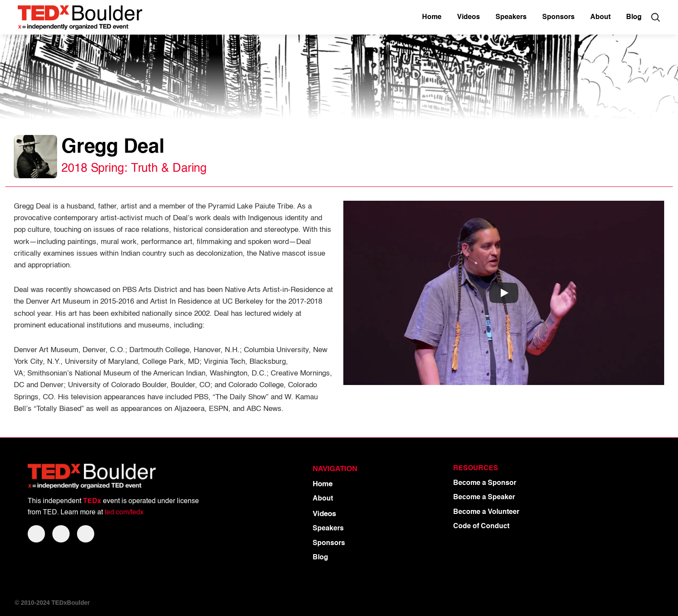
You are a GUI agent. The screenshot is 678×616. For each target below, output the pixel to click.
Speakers (328, 529)
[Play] (504, 293)
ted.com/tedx (124, 513)
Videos (324, 514)
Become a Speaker (484, 497)
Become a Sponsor (485, 483)
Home (323, 484)
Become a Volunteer (486, 512)
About (323, 499)
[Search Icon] (656, 17)
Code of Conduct (481, 526)
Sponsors (329, 543)
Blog (320, 558)
